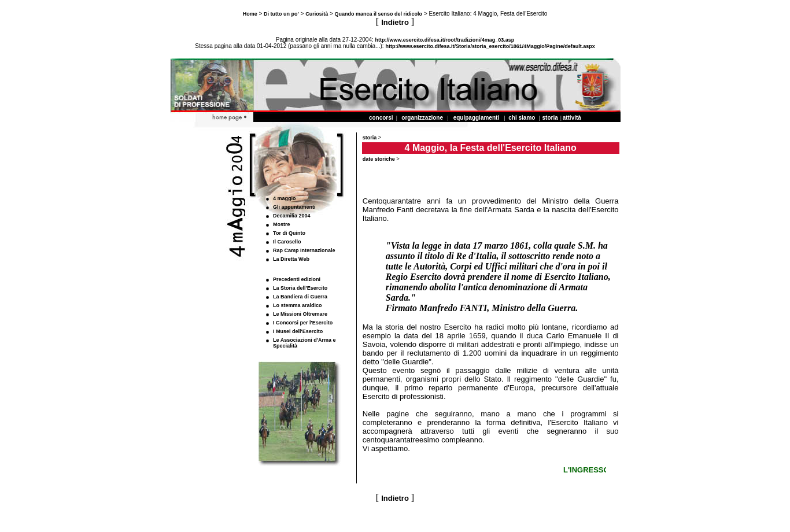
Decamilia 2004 (292, 216)
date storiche (379, 159)
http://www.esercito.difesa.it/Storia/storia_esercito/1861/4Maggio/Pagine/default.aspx (490, 46)
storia (370, 138)
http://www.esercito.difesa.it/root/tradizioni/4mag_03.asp (445, 40)
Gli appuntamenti (294, 207)
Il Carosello (287, 242)
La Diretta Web (291, 259)
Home (250, 14)
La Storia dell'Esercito (300, 288)
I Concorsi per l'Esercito (303, 323)
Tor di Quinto (289, 233)
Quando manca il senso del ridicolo (379, 14)
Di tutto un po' (281, 14)
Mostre (282, 224)
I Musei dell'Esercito (298, 331)
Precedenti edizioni (297, 279)
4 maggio (285, 198)
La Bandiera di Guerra (300, 297)
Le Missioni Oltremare (300, 314)
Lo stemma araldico (298, 305)
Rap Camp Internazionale (304, 250)
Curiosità (317, 14)
